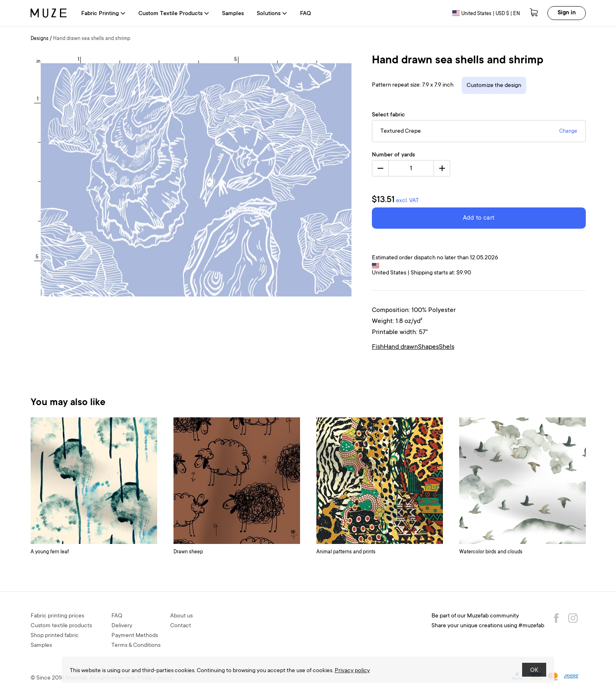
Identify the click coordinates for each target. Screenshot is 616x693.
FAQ (306, 14)
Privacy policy (352, 671)
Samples (233, 14)
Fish (378, 347)
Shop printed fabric (55, 636)
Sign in (567, 13)
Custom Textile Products (174, 14)
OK (534, 671)
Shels (447, 347)
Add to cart (479, 218)
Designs (40, 39)
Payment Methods (135, 636)
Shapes (428, 347)
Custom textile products (61, 626)
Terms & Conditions (136, 646)
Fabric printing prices (57, 616)
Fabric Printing (103, 14)
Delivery (122, 626)
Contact (181, 626)
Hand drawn (401, 347)
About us (181, 616)
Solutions (272, 14)
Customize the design (494, 86)
